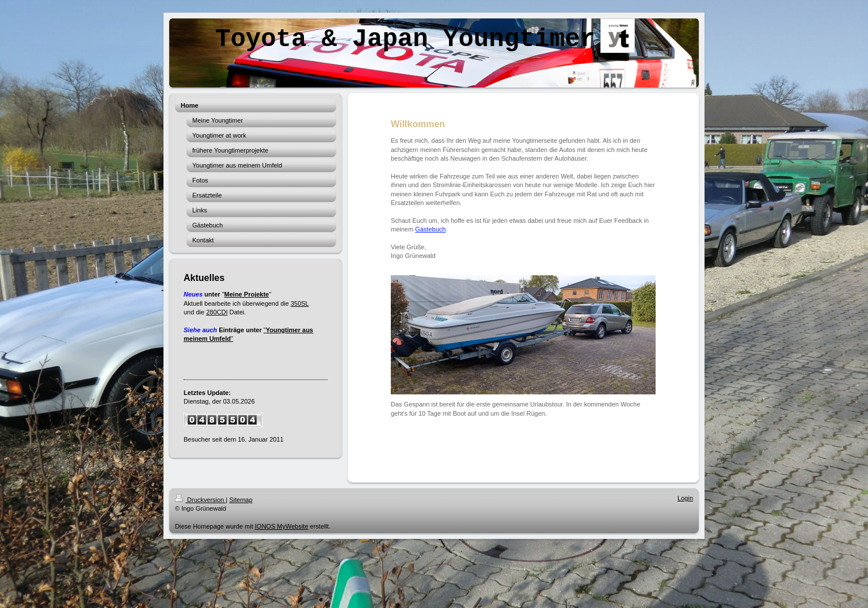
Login (685, 498)
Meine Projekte (247, 294)
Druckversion (200, 500)
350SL (300, 303)
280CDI (217, 312)
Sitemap (241, 500)
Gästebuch (430, 229)
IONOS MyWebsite (282, 526)
